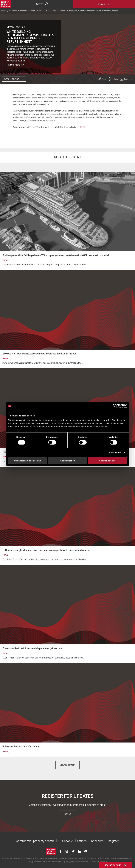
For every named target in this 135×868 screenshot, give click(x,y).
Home (4, 11)
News (47, 11)
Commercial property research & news (25, 11)
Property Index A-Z (58, 862)
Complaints (63, 858)
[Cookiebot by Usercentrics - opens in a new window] (115, 406)
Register (113, 841)
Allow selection (67, 461)
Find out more (15, 65)
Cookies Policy (53, 858)
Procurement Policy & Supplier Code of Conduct (91, 862)
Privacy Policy (70, 862)
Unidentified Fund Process (42, 862)
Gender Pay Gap (87, 858)
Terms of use (43, 858)
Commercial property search (35, 841)
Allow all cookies (107, 461)
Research (97, 841)
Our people (66, 841)
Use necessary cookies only (28, 461)
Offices (82, 841)
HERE (83, 127)
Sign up (67, 814)
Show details (115, 452)
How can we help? (113, 865)
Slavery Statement (74, 858)
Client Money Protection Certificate (105, 858)
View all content (67, 765)
